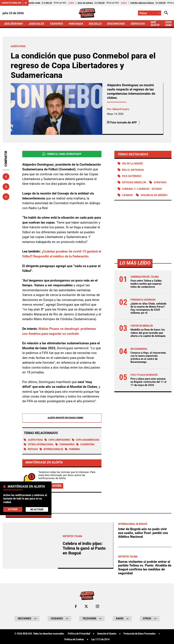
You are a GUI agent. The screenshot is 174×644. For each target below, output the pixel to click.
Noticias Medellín (134, 182)
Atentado (160, 182)
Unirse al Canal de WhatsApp (62, 154)
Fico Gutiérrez (132, 176)
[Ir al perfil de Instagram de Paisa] (97, 606)
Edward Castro (121, 109)
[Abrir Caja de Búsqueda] (166, 13)
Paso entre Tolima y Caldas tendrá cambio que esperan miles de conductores (146, 284)
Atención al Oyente (107, 634)
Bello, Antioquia (133, 170)
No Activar (37, 510)
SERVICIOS (138, 24)
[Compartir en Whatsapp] (6, 197)
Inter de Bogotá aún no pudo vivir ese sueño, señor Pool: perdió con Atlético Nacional (143, 533)
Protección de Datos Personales (140, 634)
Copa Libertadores (57, 440)
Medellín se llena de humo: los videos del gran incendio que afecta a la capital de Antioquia (148, 333)
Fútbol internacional (39, 444)
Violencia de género (154, 195)
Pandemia (72, 449)
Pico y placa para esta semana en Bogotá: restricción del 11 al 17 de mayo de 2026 (148, 382)
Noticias (31, 449)
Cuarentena (85, 444)
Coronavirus (65, 444)
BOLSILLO (95, 24)
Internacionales (51, 449)
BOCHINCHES (116, 24)
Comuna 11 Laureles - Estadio (142, 189)
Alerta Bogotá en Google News (62, 418)
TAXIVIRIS (56, 24)
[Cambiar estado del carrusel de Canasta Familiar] (26, 3)
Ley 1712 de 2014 (100, 639)
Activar (13, 509)
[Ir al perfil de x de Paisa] (86, 606)
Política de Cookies (74, 639)
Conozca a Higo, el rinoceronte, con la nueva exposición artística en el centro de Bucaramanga (148, 357)
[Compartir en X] (6, 187)
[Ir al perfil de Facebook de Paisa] (76, 606)
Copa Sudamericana (86, 440)
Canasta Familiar (11, 3)
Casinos (127, 195)
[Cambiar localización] (150, 13)
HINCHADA (76, 24)
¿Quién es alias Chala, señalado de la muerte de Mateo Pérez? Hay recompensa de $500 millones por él (148, 308)
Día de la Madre (132, 164)
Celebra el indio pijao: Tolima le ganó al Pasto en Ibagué (84, 548)
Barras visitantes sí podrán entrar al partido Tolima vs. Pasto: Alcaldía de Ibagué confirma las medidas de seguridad (145, 567)
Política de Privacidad (79, 634)
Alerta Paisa (33, 440)
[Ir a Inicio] (87, 13)
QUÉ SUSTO (155, 24)
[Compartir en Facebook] (6, 177)
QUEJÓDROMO (14, 24)
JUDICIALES (36, 24)
